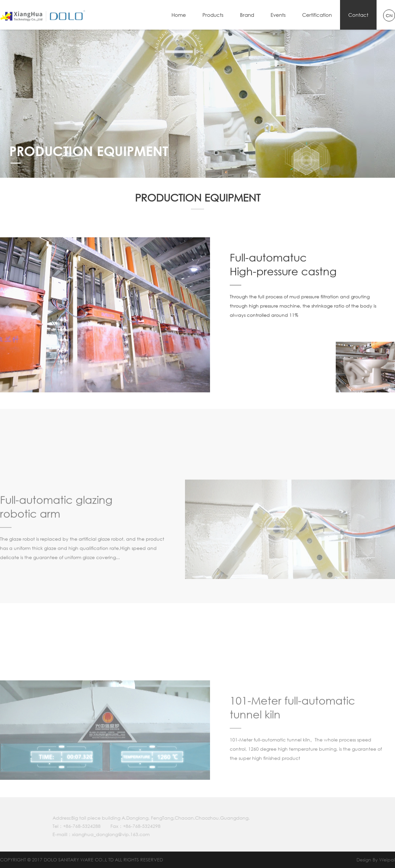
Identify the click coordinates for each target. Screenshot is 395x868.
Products (213, 15)
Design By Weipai (376, 860)
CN (389, 15)
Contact (358, 15)
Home (179, 15)
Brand (247, 15)
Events (278, 15)
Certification (317, 15)
